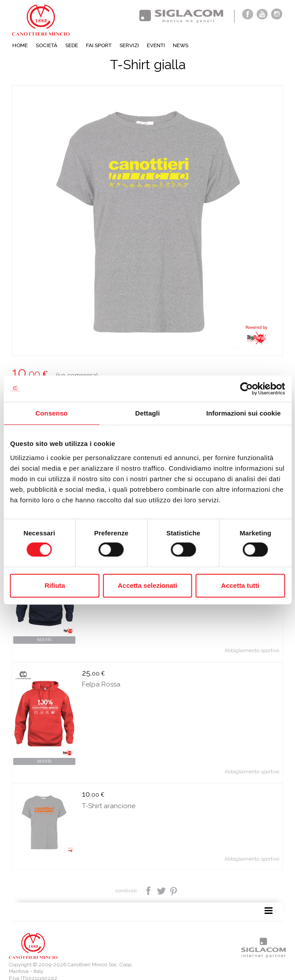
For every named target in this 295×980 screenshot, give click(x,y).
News (181, 45)
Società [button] (47, 45)
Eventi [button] (156, 45)
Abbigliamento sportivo (252, 642)
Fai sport (99, 45)
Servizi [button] (129, 45)
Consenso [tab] (51, 413)
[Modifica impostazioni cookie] (115, 968)
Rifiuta (55, 585)
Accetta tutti (240, 585)
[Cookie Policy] (62, 968)
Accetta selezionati (147, 585)
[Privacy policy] (26, 968)
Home (20, 45)
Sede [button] (72, 45)
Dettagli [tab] (148, 413)
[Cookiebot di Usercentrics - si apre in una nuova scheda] (246, 389)
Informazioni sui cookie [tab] (244, 413)
